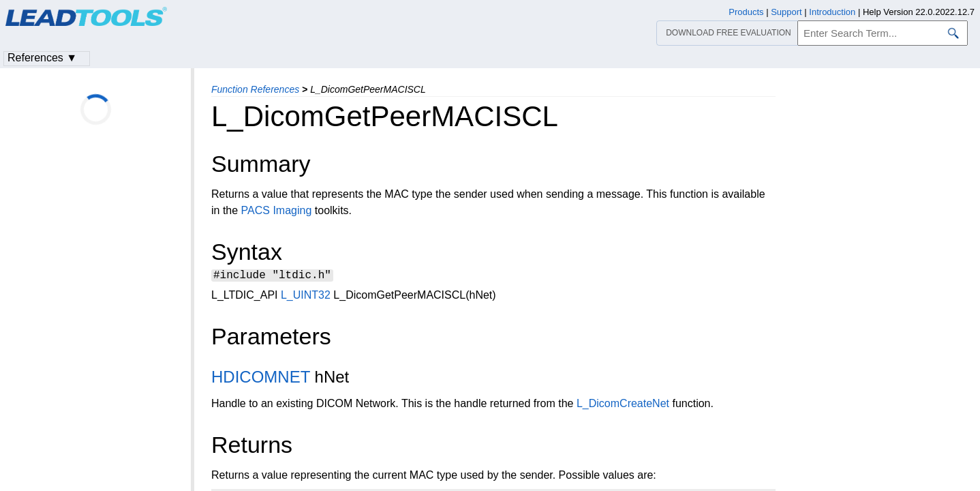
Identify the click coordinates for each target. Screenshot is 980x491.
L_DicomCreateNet (623, 405)
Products (746, 12)
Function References (255, 89)
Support (786, 12)
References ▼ (42, 58)
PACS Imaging (277, 210)
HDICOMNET (261, 379)
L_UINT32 (306, 297)
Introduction (832, 12)
